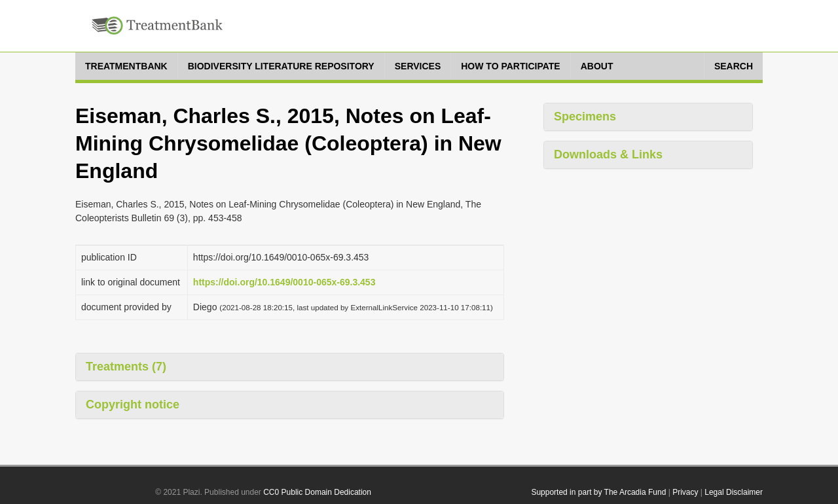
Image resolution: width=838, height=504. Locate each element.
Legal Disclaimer (734, 492)
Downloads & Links (608, 154)
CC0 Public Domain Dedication (317, 492)
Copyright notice (133, 405)
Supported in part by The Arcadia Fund (598, 492)
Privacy (685, 492)
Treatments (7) (126, 367)
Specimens (585, 117)
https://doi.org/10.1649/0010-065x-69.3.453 (284, 282)
